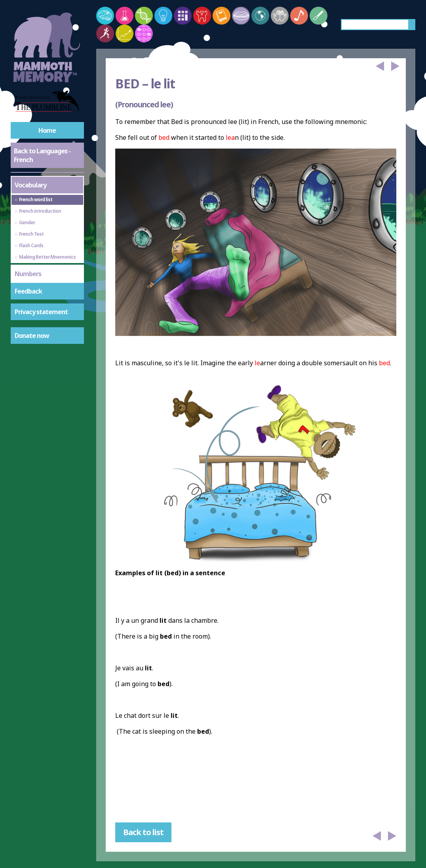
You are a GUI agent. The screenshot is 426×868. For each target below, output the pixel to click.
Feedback (28, 291)
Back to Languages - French (42, 155)
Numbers (28, 274)
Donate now (32, 336)
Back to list (143, 832)
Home (47, 130)
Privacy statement (41, 312)
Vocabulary (30, 185)
